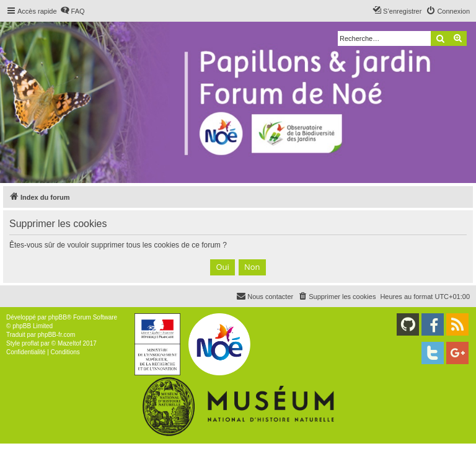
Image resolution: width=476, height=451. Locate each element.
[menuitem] (73, 11)
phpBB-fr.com (57, 335)
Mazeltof (69, 343)
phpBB (58, 317)
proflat (30, 343)
